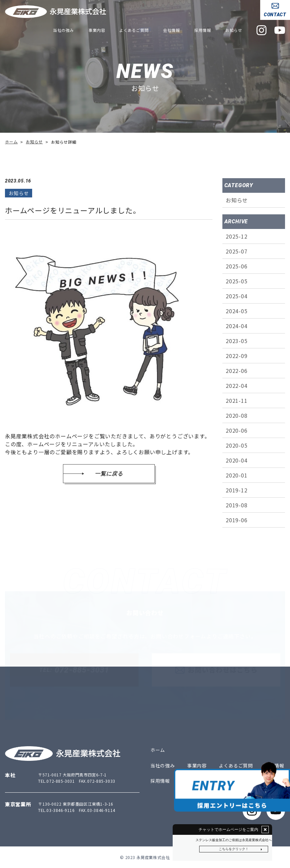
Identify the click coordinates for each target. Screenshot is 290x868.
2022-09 (237, 356)
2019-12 (237, 490)
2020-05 (237, 445)
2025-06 (237, 266)
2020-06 (237, 430)
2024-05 (237, 311)
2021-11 (237, 400)
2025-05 (237, 281)
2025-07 (237, 251)
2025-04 (237, 296)
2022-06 (237, 371)
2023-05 (237, 341)
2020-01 (237, 475)
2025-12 (237, 236)
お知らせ (237, 200)
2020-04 (237, 460)
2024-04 (237, 326)
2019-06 (237, 520)
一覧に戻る (109, 474)
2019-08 (237, 505)
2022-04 (237, 386)
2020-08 (237, 415)
